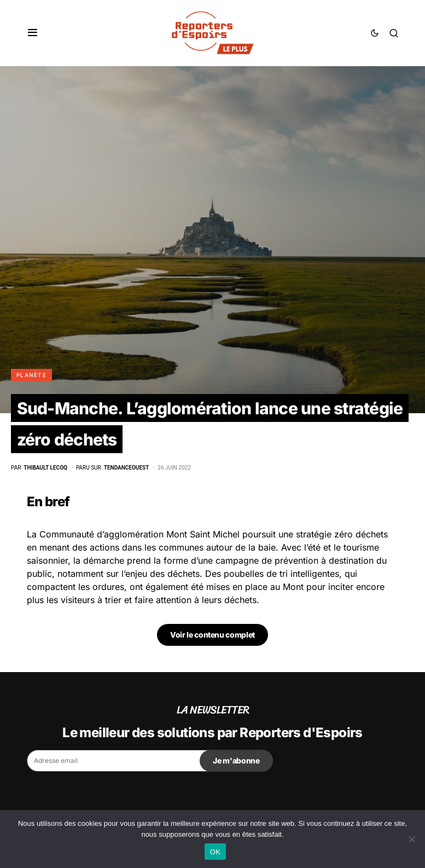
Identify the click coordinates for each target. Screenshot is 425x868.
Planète (31, 375)
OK (215, 852)
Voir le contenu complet (212, 635)
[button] (33, 33)
